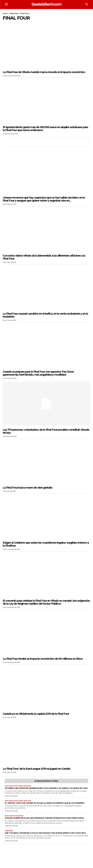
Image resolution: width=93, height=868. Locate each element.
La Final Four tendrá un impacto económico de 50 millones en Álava (43, 659)
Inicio (5, 13)
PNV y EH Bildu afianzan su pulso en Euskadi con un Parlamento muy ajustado (45, 833)
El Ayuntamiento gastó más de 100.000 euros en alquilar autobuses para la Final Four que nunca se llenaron (45, 129)
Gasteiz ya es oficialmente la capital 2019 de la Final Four (36, 714)
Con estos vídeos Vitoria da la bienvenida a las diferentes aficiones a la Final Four (44, 257)
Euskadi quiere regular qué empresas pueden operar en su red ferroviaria (44, 818)
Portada (9, 831)
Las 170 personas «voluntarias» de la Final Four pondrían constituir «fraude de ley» (46, 431)
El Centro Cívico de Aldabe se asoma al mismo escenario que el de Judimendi (45, 803)
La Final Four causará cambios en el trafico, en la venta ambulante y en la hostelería (45, 315)
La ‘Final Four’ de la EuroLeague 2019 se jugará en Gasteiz (36, 769)
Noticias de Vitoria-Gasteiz (18, 786)
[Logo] (47, 4)
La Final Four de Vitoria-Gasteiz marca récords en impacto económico (44, 72)
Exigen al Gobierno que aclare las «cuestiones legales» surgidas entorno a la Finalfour (46, 544)
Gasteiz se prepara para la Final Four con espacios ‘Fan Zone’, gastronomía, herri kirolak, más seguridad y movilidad (38, 373)
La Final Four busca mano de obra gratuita (28, 488)
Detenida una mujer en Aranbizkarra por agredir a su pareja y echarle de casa (46, 788)
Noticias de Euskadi (14, 816)
